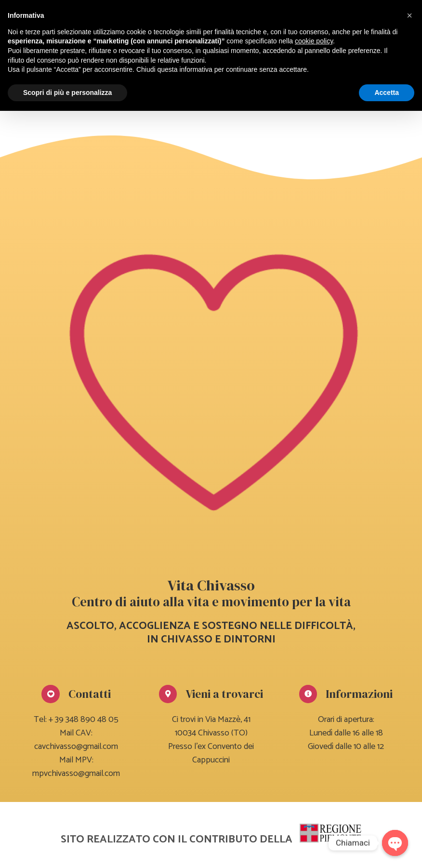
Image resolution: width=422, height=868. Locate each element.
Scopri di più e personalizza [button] (67, 93)
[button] (409, 15)
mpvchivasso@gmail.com (76, 774)
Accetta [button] (387, 93)
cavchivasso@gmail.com (76, 747)
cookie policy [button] (314, 41)
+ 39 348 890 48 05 (84, 720)
